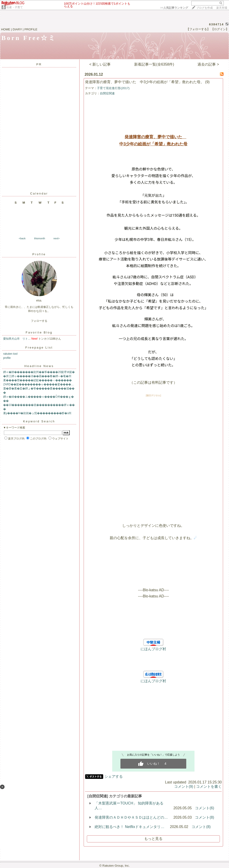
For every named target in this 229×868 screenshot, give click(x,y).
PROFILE (31, 29)
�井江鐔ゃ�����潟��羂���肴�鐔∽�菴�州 (37, 376)
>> (174, 8)
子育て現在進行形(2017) (113, 88)
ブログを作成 (205, 8)
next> (57, 238)
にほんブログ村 (153, 649)
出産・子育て (15, 7)
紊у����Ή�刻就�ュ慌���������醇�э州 (37, 413)
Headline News (39, 366)
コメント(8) (205, 817)
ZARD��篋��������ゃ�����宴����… (39, 384)
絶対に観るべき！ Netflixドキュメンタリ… (129, 827)
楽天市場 (222, 8)
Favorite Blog (39, 332)
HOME (6, 29)
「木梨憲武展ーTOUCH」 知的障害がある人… (129, 806)
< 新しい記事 (100, 64)
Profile (39, 254)
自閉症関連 (107, 93)
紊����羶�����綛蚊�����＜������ (37, 380)
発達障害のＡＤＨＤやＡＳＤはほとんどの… (131, 817)
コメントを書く (209, 787)
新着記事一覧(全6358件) (154, 64)
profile (7, 358)
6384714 (217, 24)
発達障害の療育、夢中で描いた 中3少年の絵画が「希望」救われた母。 (145, 82)
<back (22, 238)
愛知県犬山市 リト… (17, 339)
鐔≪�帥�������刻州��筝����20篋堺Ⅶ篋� (39, 372)
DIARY (17, 29)
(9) (208, 82)
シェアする (114, 776)
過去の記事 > (208, 64)
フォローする (39, 321)
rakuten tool (10, 354)
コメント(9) (184, 787)
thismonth (40, 238)
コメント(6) (205, 808)
